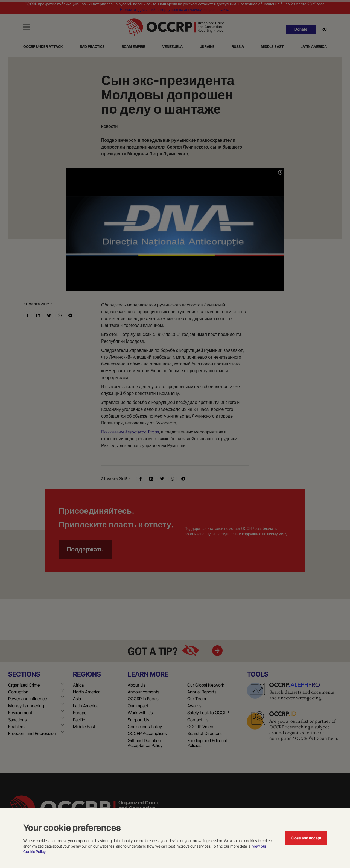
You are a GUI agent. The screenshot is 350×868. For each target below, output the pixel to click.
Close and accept (306, 838)
